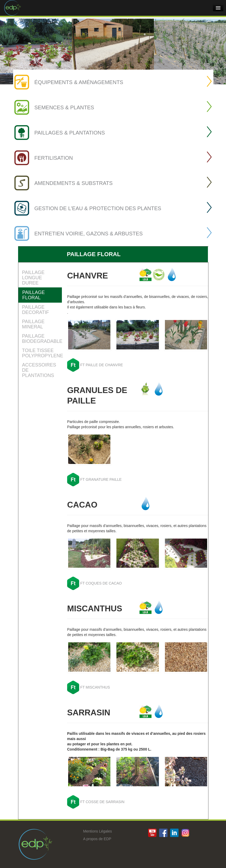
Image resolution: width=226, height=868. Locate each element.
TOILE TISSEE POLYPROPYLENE (42, 353)
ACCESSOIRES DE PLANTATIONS (39, 370)
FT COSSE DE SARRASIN (102, 802)
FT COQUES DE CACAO (101, 583)
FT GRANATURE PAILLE (101, 479)
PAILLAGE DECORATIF (36, 310)
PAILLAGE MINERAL (33, 324)
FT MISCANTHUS (95, 687)
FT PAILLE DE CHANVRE (102, 365)
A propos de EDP (97, 839)
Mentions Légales (98, 831)
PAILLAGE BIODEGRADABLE (42, 339)
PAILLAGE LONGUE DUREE (33, 278)
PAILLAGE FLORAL (34, 295)
